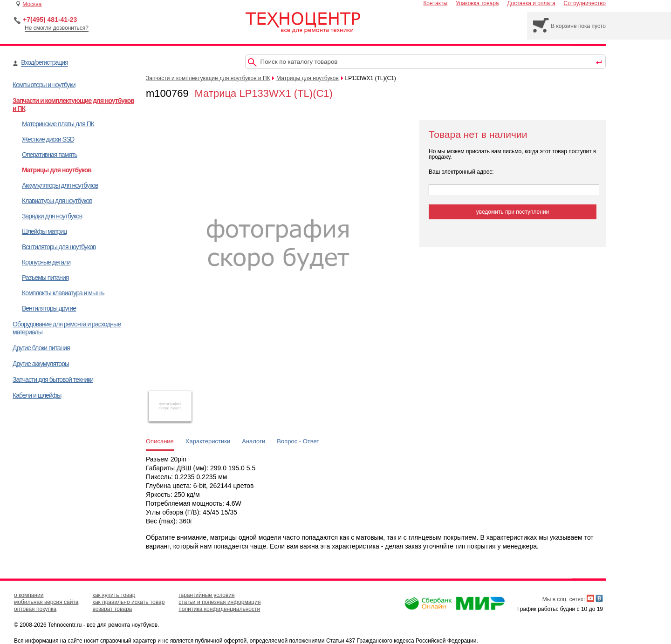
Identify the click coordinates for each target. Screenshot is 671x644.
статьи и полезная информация (219, 602)
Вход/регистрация (44, 62)
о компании (29, 595)
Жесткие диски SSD (48, 139)
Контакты (435, 3)
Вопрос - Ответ (298, 441)
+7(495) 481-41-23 (50, 20)
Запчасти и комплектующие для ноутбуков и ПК (208, 78)
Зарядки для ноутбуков (52, 216)
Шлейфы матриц (44, 231)
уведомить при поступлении (513, 212)
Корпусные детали (46, 262)
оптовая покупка (35, 609)
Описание (160, 441)
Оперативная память (49, 155)
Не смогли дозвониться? (57, 28)
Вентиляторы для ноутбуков (59, 247)
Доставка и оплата (531, 3)
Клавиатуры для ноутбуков (57, 201)
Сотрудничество (585, 3)
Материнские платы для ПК (58, 124)
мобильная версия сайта (46, 602)
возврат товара (112, 609)
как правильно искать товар (128, 602)
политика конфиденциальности (219, 609)
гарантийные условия (206, 595)
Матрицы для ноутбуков (57, 170)
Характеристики (208, 441)
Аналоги (253, 441)
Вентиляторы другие (49, 308)
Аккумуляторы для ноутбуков (60, 185)
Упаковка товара (477, 3)
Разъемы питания (45, 278)
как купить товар (114, 595)
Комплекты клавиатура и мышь (63, 293)
